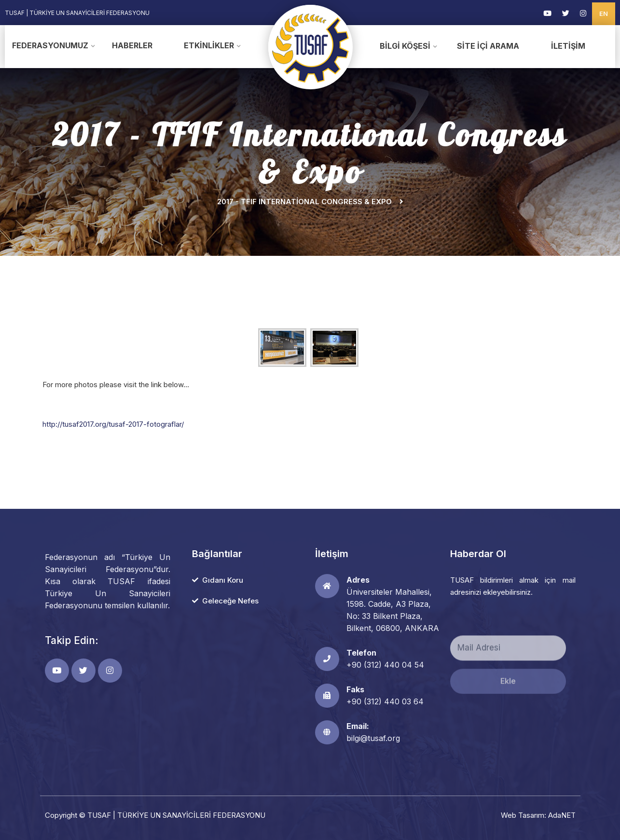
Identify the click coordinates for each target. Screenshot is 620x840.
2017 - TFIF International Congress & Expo (304, 202)
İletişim (568, 46)
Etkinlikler (209, 45)
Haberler (132, 45)
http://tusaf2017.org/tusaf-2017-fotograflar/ (113, 424)
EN (604, 14)
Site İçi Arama (488, 46)
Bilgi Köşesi (405, 46)
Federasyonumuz (50, 45)
